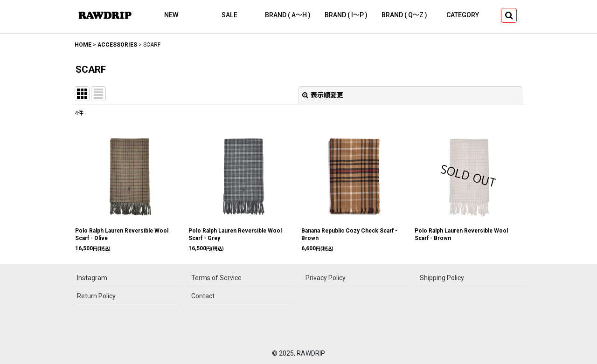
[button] (509, 15)
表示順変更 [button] (323, 95)
